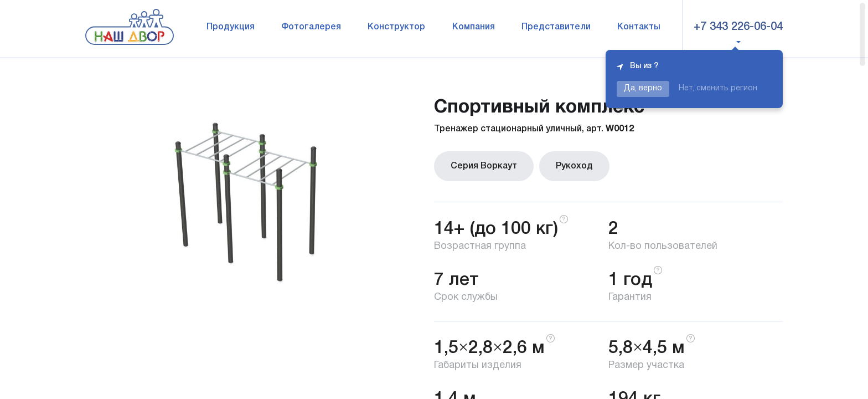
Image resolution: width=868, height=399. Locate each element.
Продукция (231, 27)
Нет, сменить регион (718, 88)
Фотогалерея (311, 27)
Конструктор (396, 27)
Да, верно (643, 88)
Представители (556, 27)
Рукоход (574, 166)
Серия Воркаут (484, 166)
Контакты (639, 27)
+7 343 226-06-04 (738, 27)
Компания (474, 27)
